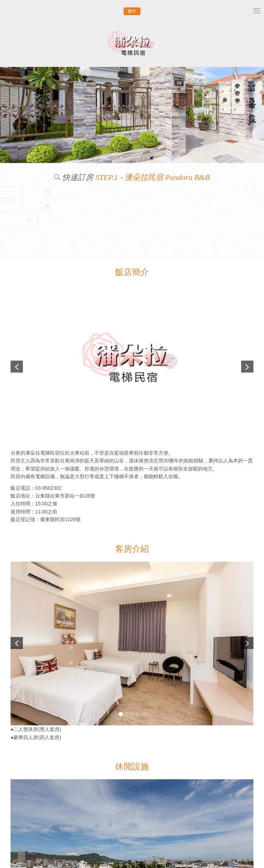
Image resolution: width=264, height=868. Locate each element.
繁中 (132, 11)
